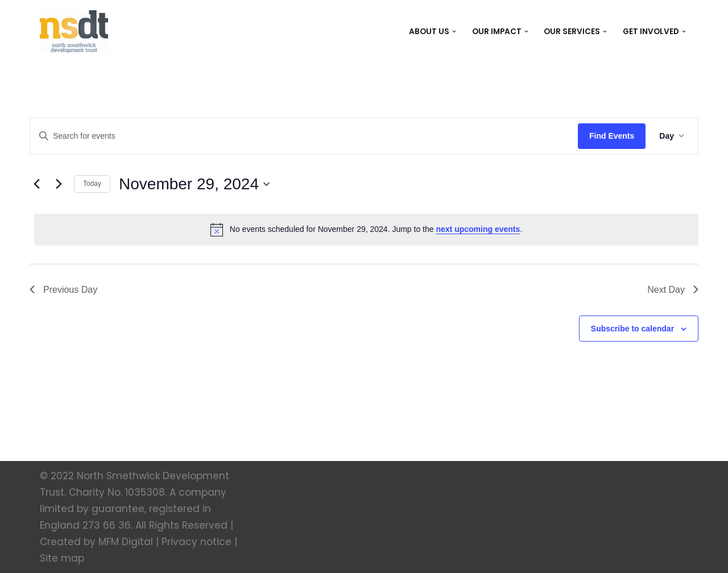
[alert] (366, 230)
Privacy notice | (199, 542)
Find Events (612, 136)
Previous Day (63, 290)
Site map (62, 558)
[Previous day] (36, 184)
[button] (454, 32)
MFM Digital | (129, 542)
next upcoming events (478, 229)
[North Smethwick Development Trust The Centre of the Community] (74, 32)
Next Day (673, 290)
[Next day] (59, 184)
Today (92, 184)
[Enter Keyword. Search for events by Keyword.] (304, 136)
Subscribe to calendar (632, 329)
